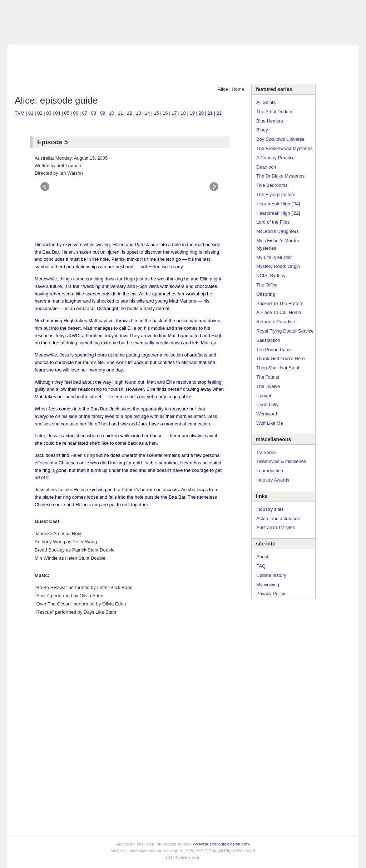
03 (49, 113)
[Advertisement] (183, 64)
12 (129, 113)
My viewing (268, 585)
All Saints (266, 102)
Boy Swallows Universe (280, 139)
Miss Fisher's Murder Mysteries (278, 244)
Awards (99, 38)
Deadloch (266, 167)
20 (201, 113)
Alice (223, 89)
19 (192, 113)
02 (40, 113)
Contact (168, 38)
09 (103, 113)
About (262, 557)
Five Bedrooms (272, 185)
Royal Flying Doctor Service (285, 331)
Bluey (262, 130)
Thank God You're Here (280, 358)
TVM (19, 113)
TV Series (72, 38)
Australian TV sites (276, 527)
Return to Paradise (276, 322)
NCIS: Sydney (271, 276)
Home (238, 89)
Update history (271, 575)
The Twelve (268, 386)
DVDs (191, 38)
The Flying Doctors (276, 194)
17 (174, 113)
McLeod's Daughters (278, 231)
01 (31, 113)
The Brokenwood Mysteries (285, 148)
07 (85, 113)
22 (219, 113)
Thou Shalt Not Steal (278, 368)
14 (147, 113)
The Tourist (268, 377)
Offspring (266, 294)
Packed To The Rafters (280, 303)
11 (120, 113)
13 (138, 113)
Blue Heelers (269, 121)
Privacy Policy (271, 593)
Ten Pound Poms (274, 350)
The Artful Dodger (274, 112)
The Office (267, 285)
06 (75, 113)
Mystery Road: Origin (278, 266)
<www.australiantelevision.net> (221, 844)
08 (94, 113)
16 (165, 113)
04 (58, 113)
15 (156, 113)
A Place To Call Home (279, 312)
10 (112, 113)
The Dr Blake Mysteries (280, 176)
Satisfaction (268, 340)
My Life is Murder (274, 257)
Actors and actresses (278, 518)
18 (183, 113)
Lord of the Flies (273, 222)
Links (120, 38)
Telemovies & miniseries (281, 461)
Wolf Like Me (270, 423)
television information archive (183, 16)
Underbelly (267, 405)
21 (210, 113)
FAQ (261, 566)
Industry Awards (273, 480)
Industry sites (270, 509)
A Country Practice (276, 158)
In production (270, 471)
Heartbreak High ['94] (278, 204)
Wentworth (267, 414)
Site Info (143, 38)
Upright (264, 396)
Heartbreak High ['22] (278, 213)
